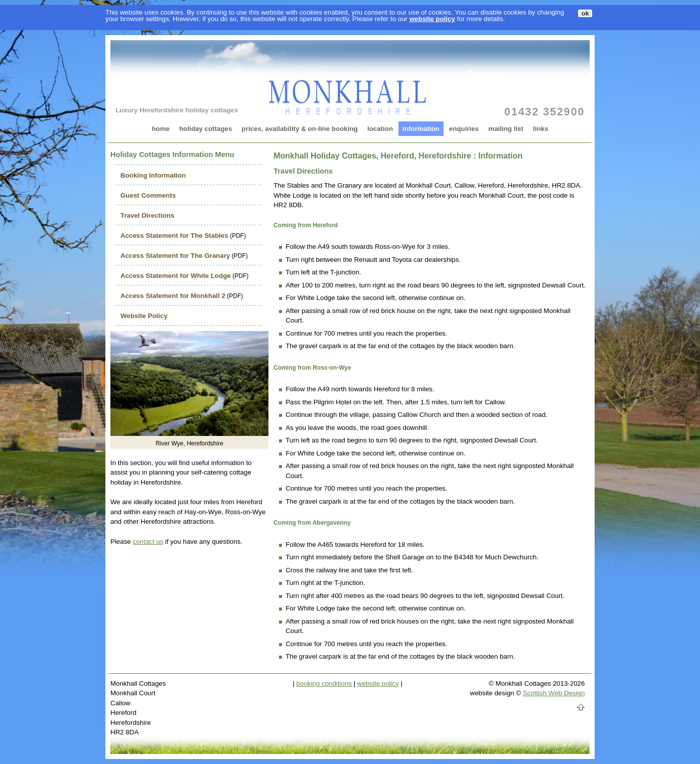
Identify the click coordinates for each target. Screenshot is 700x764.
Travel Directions (147, 215)
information (421, 129)
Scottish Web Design (554, 693)
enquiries (464, 129)
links (540, 129)
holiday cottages (205, 129)
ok (585, 13)
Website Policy (144, 316)
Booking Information (153, 175)
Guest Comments (148, 195)
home (161, 129)
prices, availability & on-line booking (300, 129)
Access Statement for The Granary (175, 256)
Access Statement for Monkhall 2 (173, 296)
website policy (432, 19)
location (380, 129)
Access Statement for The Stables (174, 236)
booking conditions (324, 683)
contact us (148, 542)
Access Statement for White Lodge (176, 276)
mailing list (506, 129)
